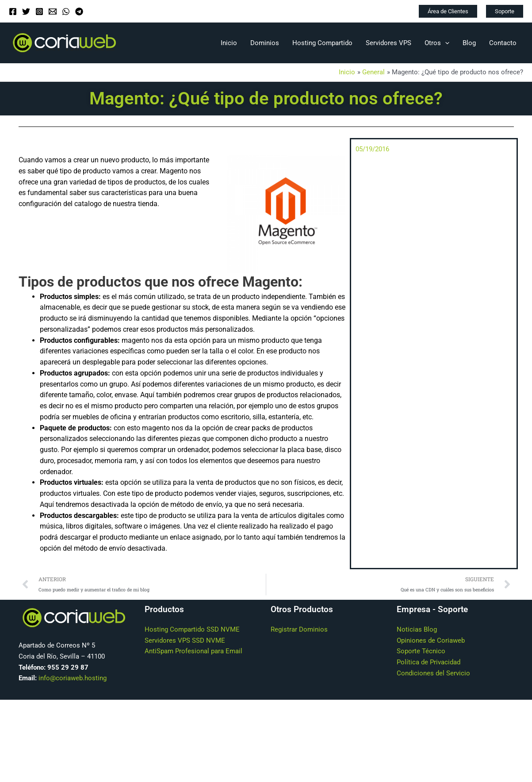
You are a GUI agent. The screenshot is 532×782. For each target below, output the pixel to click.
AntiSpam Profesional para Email (193, 651)
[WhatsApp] (66, 11)
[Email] (53, 11)
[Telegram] (79, 11)
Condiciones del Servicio (433, 673)
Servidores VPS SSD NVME (185, 640)
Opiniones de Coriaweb (431, 640)
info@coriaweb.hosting (73, 678)
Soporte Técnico (421, 651)
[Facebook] (13, 11)
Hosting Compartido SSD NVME (192, 629)
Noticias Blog (417, 629)
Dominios (265, 43)
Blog (469, 43)
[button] (448, 11)
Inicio (229, 43)
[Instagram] (39, 11)
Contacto (503, 43)
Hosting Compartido (322, 43)
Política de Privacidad (429, 662)
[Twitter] (26, 11)
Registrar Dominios (299, 629)
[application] (445, 43)
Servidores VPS (388, 43)
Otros (437, 43)
